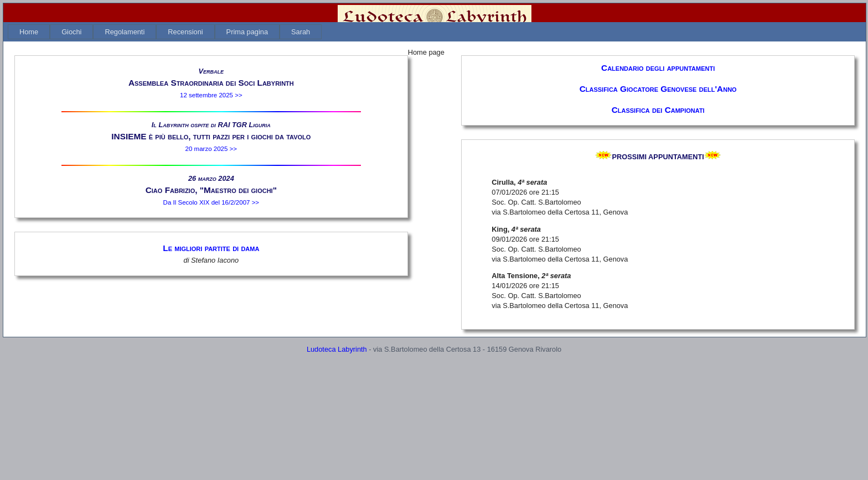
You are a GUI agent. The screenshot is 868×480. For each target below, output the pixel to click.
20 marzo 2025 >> (211, 149)
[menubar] (165, 32)
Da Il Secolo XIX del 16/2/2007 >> (211, 202)
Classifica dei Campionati (658, 110)
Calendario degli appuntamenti (658, 68)
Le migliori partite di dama (211, 248)
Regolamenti (125, 32)
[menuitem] (29, 32)
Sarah (301, 32)
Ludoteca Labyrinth (337, 349)
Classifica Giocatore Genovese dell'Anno (658, 89)
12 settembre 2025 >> (211, 95)
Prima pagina (247, 32)
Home (29, 32)
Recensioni (185, 32)
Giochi (71, 32)
